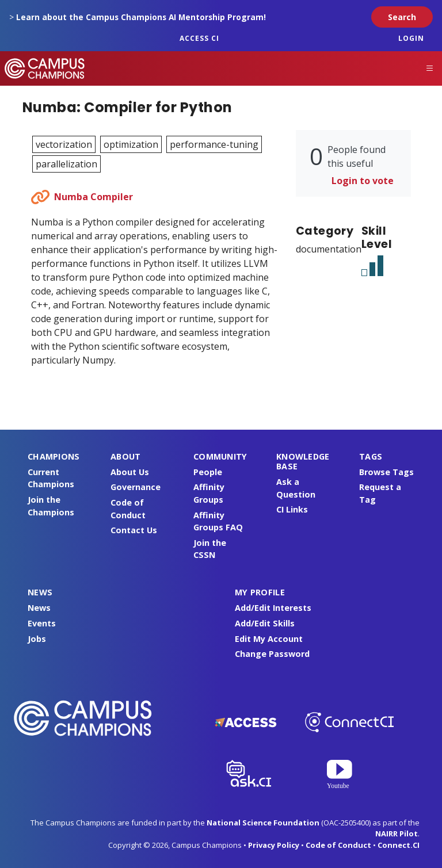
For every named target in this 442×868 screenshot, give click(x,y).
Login (411, 38)
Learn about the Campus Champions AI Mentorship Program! (141, 17)
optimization (131, 144)
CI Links (292, 509)
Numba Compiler (94, 197)
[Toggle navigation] (430, 68)
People (208, 472)
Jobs (37, 639)
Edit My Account (269, 639)
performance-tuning (214, 144)
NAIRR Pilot (397, 833)
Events (42, 623)
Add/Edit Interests (273, 608)
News (39, 608)
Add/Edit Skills (265, 623)
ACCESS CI (199, 38)
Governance (136, 487)
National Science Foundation (263, 823)
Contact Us (134, 530)
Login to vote (363, 181)
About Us (130, 472)
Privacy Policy (274, 845)
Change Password (272, 654)
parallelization (66, 164)
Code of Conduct (338, 845)
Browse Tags (386, 472)
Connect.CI (399, 845)
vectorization (64, 144)
